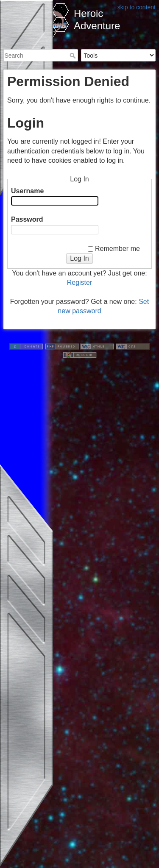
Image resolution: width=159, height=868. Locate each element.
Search (74, 56)
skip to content (137, 7)
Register (80, 282)
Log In (79, 258)
